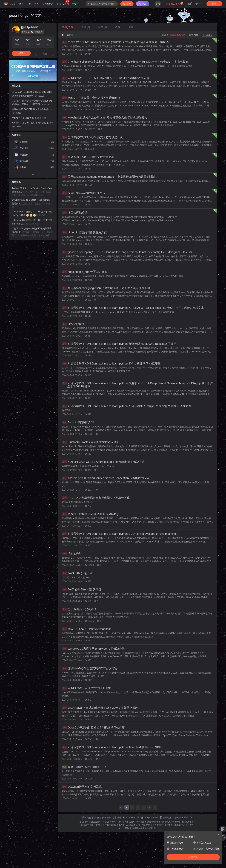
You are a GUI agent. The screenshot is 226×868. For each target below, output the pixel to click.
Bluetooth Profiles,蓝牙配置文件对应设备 (90, 442)
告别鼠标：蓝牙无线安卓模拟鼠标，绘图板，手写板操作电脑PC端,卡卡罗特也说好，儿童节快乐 (125, 62)
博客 (21, 4)
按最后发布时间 (178, 35)
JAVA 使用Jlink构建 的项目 (81, 590)
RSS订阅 (207, 35)
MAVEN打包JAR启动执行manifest (86, 629)
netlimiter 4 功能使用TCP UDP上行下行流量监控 (33, 212)
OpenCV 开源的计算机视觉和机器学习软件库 (93, 728)
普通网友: (17, 204)
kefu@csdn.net (151, 818)
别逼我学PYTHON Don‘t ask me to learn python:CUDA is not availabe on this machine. (119, 534)
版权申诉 (169, 825)
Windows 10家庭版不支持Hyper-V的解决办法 (93, 649)
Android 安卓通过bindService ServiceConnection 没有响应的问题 (106, 478)
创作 (214, 4)
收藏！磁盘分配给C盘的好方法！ (86, 767)
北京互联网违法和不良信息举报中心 (180, 822)
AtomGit (47, 4)
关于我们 (86, 818)
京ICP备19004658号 (113, 822)
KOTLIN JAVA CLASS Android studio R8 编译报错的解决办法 (103, 462)
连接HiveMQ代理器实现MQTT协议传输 (89, 668)
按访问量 (194, 35)
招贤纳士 (97, 818)
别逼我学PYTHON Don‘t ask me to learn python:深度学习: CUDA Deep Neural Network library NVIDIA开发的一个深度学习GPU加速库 (137, 385)
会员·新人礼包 (174, 3)
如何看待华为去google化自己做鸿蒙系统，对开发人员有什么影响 (106, 288)
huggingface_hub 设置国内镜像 (84, 272)
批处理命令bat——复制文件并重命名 (88, 157)
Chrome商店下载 (130, 825)
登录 (158, 4)
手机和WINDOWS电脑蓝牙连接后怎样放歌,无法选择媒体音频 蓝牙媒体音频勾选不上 (118, 42)
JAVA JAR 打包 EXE (77, 573)
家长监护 (85, 825)
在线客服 (167, 818)
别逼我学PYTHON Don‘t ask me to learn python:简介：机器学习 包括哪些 (111, 364)
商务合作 (107, 818)
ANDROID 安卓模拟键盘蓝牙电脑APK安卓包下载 (96, 498)
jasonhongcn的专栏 (26, 15)
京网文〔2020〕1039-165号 (134, 822)
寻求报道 (117, 818)
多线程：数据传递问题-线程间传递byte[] (90, 514)
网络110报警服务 (97, 825)
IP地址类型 (72, 554)
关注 (21, 53)
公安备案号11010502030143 (91, 822)
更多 (75, 4)
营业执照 (189, 825)
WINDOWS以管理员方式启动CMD (86, 688)
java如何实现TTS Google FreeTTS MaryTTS (33, 200)
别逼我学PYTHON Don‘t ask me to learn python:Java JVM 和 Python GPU (111, 747)
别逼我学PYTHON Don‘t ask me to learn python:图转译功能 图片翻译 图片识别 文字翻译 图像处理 (126, 406)
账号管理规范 (144, 825)
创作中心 (199, 4)
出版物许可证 (179, 825)
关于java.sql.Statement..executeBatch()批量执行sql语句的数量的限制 (108, 177)
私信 (45, 53)
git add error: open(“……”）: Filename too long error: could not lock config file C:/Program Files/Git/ (127, 252)
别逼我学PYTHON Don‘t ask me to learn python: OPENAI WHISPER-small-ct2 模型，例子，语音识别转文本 (133, 308)
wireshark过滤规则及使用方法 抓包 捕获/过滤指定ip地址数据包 (104, 118)
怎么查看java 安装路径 (79, 609)
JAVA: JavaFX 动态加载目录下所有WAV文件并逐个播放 (100, 708)
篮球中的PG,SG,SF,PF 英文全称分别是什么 (92, 137)
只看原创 (67, 35)
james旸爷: (18, 224)
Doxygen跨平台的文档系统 (82, 787)
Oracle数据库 (73, 324)
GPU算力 (63, 3)
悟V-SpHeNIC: (19, 215)
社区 (37, 4)
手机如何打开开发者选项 (29, 118)
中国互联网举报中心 (114, 825)
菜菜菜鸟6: (17, 192)
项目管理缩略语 (75, 213)
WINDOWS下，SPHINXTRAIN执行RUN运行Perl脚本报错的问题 (105, 78)
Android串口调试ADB (78, 422)
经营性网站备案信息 (156, 822)
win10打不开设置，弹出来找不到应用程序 (91, 98)
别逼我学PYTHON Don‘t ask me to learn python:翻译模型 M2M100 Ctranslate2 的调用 (119, 344)
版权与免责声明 (157, 825)
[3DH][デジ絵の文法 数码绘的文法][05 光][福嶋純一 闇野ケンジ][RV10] (32, 103)
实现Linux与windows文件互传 (83, 193)
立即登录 (193, 857)
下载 (29, 4)
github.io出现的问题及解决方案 (84, 232)
